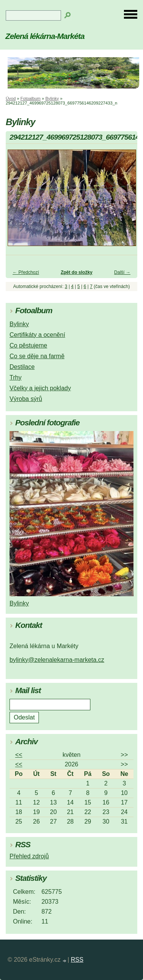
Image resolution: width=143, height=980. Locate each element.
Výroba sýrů (26, 399)
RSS (77, 960)
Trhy (15, 377)
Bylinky (52, 98)
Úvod (11, 98)
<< (19, 755)
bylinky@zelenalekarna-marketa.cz (57, 660)
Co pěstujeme (28, 345)
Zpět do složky (76, 272)
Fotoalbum (31, 98)
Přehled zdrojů (29, 856)
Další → (122, 272)
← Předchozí (26, 272)
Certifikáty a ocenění (37, 335)
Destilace (22, 367)
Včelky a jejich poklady (40, 388)
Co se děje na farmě (37, 356)
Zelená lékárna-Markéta (45, 36)
